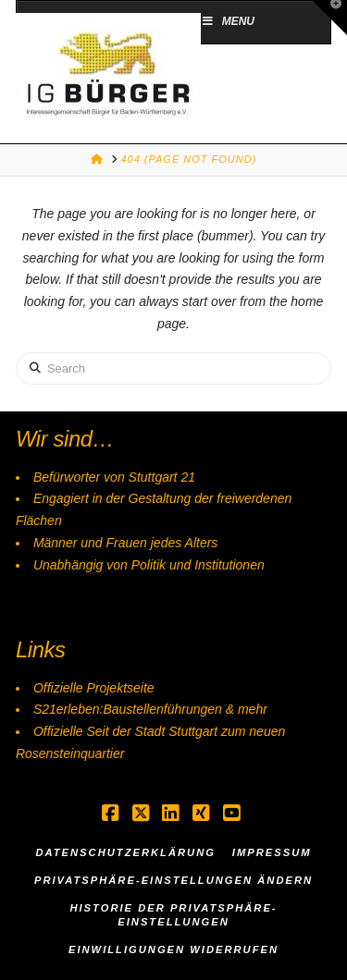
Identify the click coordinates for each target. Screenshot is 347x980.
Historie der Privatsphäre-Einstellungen (173, 915)
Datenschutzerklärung (125, 852)
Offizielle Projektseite (94, 688)
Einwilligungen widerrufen (173, 949)
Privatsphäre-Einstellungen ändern (173, 880)
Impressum (272, 852)
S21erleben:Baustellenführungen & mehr (150, 709)
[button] (329, 18)
